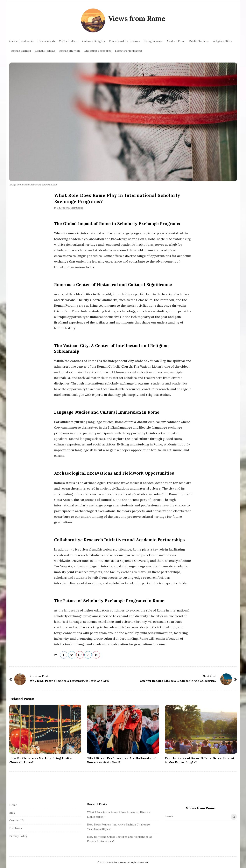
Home (13, 805)
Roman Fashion (21, 51)
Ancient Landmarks (21, 41)
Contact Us (17, 820)
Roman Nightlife (70, 51)
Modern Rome (176, 41)
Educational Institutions (124, 41)
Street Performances (129, 51)
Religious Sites (222, 41)
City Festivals (46, 41)
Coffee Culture (69, 41)
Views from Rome (137, 18)
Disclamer (16, 828)
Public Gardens (199, 41)
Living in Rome (153, 41)
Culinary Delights (94, 41)
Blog (12, 813)
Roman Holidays (45, 51)
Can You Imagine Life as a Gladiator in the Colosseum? (178, 681)
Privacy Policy (18, 836)
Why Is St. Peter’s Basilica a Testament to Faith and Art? (70, 681)
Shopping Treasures (98, 51)
